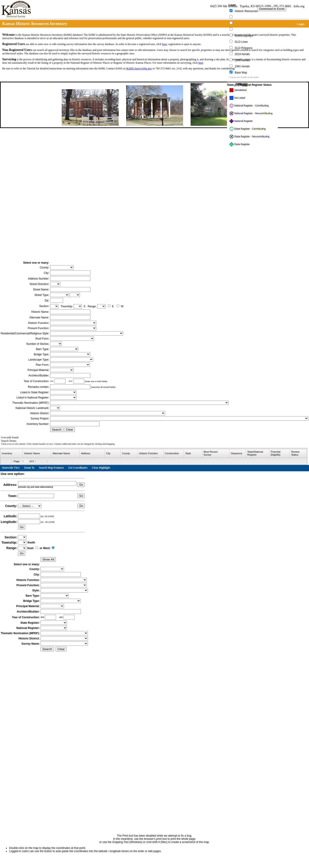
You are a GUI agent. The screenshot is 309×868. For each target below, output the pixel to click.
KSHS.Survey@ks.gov (139, 68)
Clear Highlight (101, 468)
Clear (69, 430)
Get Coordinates (78, 468)
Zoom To (29, 468)
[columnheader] (12, 453)
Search (57, 430)
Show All (48, 559)
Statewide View (11, 468)
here (165, 44)
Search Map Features (51, 468)
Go (81, 485)
